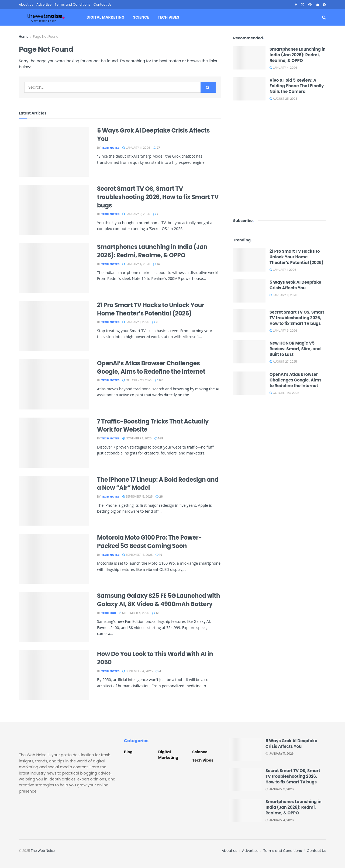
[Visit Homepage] (46, 18)
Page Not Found (46, 37)
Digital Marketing (106, 17)
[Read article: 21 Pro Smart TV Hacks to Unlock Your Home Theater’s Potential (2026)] (54, 326)
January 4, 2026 (136, 264)
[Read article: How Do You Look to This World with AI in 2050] (54, 675)
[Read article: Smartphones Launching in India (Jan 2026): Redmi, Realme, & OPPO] (54, 268)
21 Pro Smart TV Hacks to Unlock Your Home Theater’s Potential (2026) (151, 309)
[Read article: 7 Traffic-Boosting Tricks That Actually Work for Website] (54, 443)
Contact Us (102, 4)
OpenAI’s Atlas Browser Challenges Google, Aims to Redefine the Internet (151, 367)
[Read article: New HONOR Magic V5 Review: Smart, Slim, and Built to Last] (249, 352)
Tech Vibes (168, 17)
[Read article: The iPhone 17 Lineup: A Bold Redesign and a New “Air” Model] (54, 501)
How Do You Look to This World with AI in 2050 (155, 658)
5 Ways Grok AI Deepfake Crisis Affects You (153, 135)
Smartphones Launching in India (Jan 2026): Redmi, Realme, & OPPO (152, 251)
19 (159, 555)
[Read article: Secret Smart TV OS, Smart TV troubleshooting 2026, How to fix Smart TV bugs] (54, 210)
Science (141, 17)
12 (155, 613)
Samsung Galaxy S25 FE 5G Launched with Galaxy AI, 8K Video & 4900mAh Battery (158, 600)
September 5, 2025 (137, 497)
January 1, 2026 (136, 322)
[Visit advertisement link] (280, 159)
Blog (128, 752)
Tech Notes (110, 148)
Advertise (44, 4)
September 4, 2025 (137, 555)
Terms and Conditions (73, 4)
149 (159, 438)
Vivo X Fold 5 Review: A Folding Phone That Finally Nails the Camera (297, 86)
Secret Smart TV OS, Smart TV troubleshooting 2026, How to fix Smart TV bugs (158, 197)
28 (159, 497)
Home (24, 37)
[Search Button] (324, 17)
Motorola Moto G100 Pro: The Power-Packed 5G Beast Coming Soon (149, 542)
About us (26, 4)
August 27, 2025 (283, 362)
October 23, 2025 (137, 380)
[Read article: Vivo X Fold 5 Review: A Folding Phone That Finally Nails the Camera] (249, 89)
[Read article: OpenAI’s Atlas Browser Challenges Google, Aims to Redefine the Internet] (54, 384)
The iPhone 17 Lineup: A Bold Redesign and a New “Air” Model (158, 484)
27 (157, 148)
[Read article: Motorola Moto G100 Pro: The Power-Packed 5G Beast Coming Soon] (54, 559)
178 (159, 380)
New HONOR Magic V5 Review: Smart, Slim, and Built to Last (295, 349)
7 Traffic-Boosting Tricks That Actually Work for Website (153, 426)
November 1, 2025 (137, 438)
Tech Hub (109, 613)
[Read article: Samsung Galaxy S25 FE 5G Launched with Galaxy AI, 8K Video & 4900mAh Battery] (54, 617)
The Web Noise (43, 851)
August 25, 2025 (283, 99)
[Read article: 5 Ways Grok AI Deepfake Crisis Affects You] (54, 152)
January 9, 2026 (136, 214)
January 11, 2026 (136, 148)
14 (156, 264)
